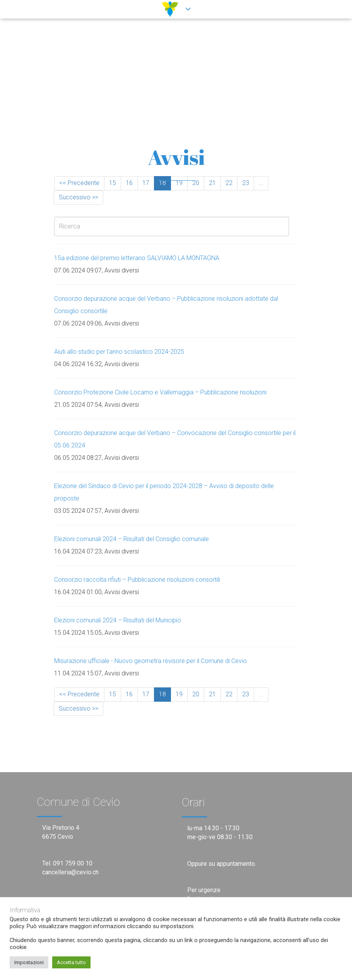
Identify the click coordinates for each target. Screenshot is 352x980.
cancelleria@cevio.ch (70, 872)
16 (129, 183)
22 (229, 183)
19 (179, 183)
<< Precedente (79, 183)
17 (146, 183)
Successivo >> (79, 197)
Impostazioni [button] (29, 962)
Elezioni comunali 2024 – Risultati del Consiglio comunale (132, 539)
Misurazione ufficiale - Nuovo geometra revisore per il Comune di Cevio (150, 661)
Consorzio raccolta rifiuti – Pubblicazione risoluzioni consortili (137, 580)
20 (196, 183)
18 (162, 183)
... (261, 183)
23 (246, 183)
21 (212, 183)
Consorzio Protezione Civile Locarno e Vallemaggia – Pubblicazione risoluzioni (160, 392)
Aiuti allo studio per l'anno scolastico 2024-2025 (119, 352)
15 (113, 183)
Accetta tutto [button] (71, 962)
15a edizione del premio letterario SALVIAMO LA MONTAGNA (137, 258)
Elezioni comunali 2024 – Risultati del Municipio (118, 620)
